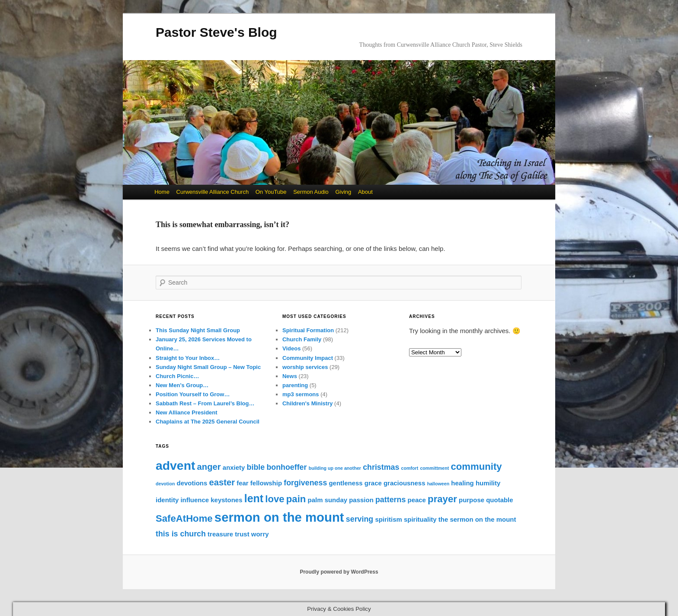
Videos (291, 348)
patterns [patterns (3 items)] (390, 500)
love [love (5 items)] (275, 499)
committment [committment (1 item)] (434, 468)
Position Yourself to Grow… (193, 394)
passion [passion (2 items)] (361, 500)
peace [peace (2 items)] (416, 500)
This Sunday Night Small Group (198, 330)
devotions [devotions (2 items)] (192, 483)
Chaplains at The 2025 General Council (208, 422)
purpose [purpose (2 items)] (472, 500)
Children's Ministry (308, 403)
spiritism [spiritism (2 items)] (388, 519)
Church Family (302, 339)
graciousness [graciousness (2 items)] (405, 483)
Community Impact (308, 358)
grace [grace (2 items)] (373, 483)
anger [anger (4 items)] (209, 467)
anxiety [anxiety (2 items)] (234, 467)
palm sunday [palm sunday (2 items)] (328, 500)
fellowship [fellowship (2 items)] (266, 483)
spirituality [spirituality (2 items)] (420, 519)
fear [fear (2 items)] (242, 483)
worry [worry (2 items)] (260, 534)
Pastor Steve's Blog (216, 32)
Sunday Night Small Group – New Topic (208, 367)
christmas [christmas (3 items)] (381, 467)
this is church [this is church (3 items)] (181, 534)
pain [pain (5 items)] (296, 499)
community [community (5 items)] (477, 467)
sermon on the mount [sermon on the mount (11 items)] (279, 517)
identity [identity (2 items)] (167, 500)
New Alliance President (187, 412)
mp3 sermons (301, 394)
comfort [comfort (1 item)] (410, 468)
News (290, 376)
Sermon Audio (311, 192)
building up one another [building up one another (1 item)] (335, 468)
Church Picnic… (177, 376)
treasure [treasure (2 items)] (220, 534)
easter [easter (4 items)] (222, 482)
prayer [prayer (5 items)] (442, 499)
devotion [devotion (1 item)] (165, 484)
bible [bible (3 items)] (256, 467)
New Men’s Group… (182, 385)
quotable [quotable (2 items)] (499, 500)
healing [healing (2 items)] (462, 483)
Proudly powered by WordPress (339, 572)
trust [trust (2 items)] (242, 534)
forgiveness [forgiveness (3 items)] (305, 483)
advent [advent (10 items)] (175, 465)
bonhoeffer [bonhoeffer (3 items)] (286, 467)
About (365, 192)
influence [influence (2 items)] (195, 500)
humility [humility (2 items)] (488, 483)
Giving (343, 192)
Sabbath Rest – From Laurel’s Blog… (205, 403)
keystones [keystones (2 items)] (226, 500)
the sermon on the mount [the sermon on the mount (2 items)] (477, 519)
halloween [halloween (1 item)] (438, 484)
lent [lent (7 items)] (254, 498)
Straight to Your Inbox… (188, 358)
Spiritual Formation (308, 330)
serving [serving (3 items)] (360, 519)
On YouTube (271, 192)
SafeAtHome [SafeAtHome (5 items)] (184, 518)
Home (162, 192)
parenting (295, 385)
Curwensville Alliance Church (213, 192)
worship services (305, 367)
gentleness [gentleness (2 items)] (345, 483)
